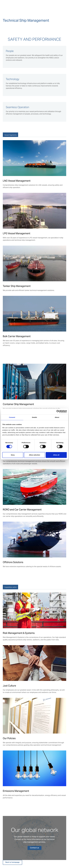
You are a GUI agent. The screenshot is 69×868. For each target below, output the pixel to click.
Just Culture (9, 686)
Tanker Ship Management (17, 286)
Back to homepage (12, 862)
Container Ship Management (18, 404)
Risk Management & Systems (19, 633)
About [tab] (57, 417)
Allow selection (34, 455)
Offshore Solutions (13, 562)
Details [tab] (35, 417)
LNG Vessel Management (17, 181)
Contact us (34, 848)
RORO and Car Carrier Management (22, 510)
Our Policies (9, 738)
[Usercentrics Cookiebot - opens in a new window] (58, 412)
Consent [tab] (12, 417)
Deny (13, 455)
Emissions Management (16, 791)
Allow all (56, 455)
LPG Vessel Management (17, 233)
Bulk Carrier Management (17, 336)
